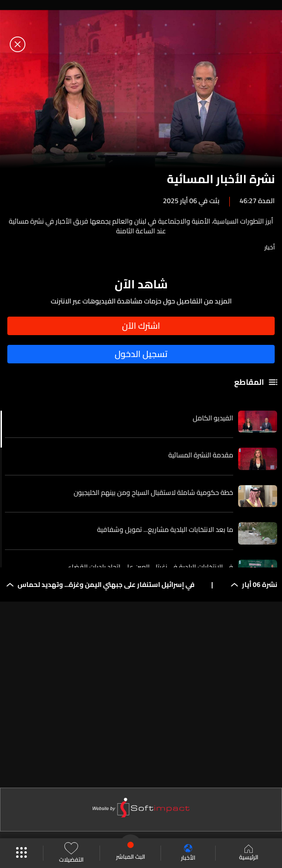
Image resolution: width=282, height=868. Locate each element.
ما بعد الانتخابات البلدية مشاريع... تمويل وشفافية (165, 529)
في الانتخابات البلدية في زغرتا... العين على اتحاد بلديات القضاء (151, 567)
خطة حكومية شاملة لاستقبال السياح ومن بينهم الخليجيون (153, 492)
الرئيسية (249, 853)
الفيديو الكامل (213, 418)
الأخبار (188, 853)
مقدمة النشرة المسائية (201, 455)
